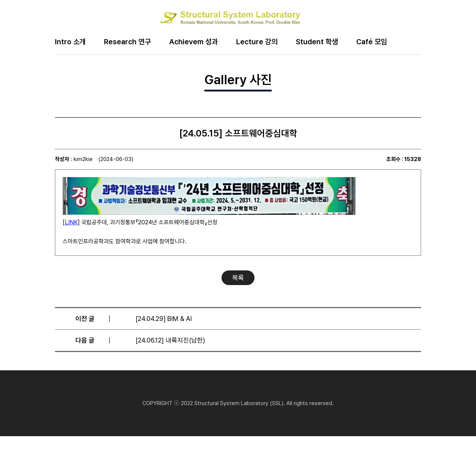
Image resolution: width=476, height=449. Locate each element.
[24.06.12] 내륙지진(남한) (170, 340)
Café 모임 (372, 42)
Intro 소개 (70, 42)
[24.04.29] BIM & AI (164, 319)
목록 (238, 278)
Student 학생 (317, 42)
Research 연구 (127, 42)
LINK (71, 222)
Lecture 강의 (257, 42)
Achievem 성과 (194, 42)
